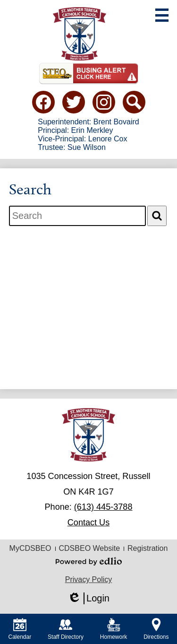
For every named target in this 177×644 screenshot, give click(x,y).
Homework (114, 629)
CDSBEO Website (90, 548)
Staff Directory (66, 629)
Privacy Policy (89, 579)
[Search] (157, 216)
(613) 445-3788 (103, 507)
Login (88, 598)
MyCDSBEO (30, 548)
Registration (147, 548)
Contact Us (88, 522)
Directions (156, 629)
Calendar (20, 629)
